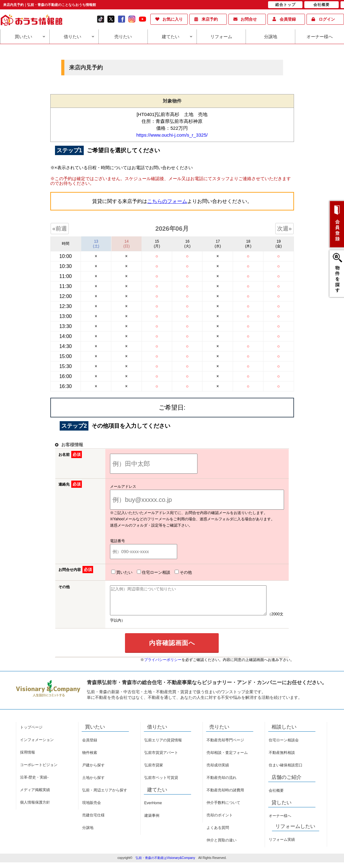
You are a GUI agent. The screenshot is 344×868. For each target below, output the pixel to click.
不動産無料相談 (282, 758)
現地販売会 (92, 808)
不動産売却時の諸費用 (225, 796)
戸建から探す (93, 771)
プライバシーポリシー (163, 665)
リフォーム (221, 37)
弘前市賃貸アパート (161, 758)
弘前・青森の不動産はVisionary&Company (165, 863)
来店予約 (210, 19)
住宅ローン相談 (152, 572)
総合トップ (285, 5)
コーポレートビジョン (39, 770)
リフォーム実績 (282, 845)
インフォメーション (37, 745)
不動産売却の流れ (222, 783)
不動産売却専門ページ (225, 746)
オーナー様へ (320, 37)
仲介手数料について (223, 808)
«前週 (60, 229)
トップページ (31, 733)
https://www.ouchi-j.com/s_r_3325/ (172, 135)
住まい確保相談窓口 (286, 771)
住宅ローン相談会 (284, 746)
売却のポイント (220, 821)
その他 (182, 572)
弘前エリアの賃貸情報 (163, 746)
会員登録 (288, 19)
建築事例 (152, 821)
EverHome (153, 809)
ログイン (327, 19)
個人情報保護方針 (35, 808)
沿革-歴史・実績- (34, 783)
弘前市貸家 (154, 771)
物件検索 (90, 758)
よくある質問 (218, 833)
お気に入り (173, 19)
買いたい (23, 37)
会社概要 (276, 796)
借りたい (72, 37)
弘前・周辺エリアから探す (105, 796)
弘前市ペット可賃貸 (161, 783)
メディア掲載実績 (35, 795)
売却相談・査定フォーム (227, 758)
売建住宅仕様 (93, 821)
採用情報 (27, 758)
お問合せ (249, 19)
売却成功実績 (218, 771)
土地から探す (93, 783)
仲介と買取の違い (222, 846)
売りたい (123, 37)
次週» (284, 229)
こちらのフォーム (167, 201)
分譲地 (271, 37)
